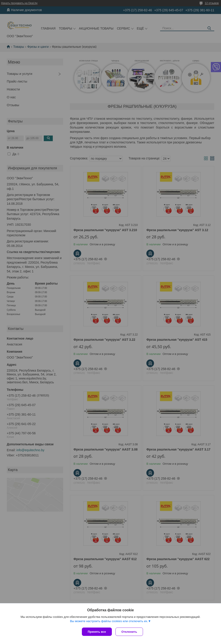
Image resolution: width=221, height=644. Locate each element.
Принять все (97, 632)
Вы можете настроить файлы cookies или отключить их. (109, 622)
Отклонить (130, 632)
